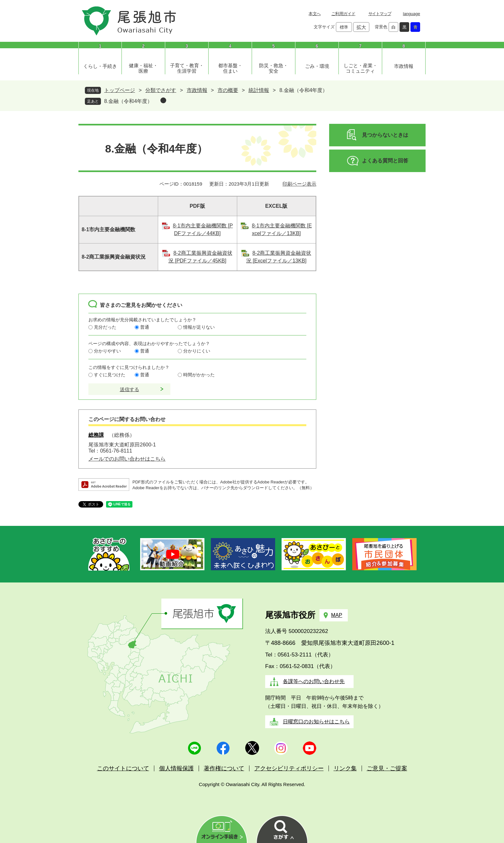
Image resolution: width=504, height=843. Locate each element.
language (412, 14)
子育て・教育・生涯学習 (187, 68)
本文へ (315, 14)
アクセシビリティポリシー (289, 768)
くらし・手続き (100, 66)
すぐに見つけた (110, 375)
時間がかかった (199, 375)
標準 (344, 27)
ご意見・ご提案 (387, 768)
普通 (145, 327)
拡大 (361, 27)
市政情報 (404, 66)
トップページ (120, 90)
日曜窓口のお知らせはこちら (316, 722)
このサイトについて (123, 768)
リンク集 (345, 768)
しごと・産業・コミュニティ (360, 68)
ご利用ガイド (343, 14)
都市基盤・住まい (230, 68)
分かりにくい (197, 351)
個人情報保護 (176, 768)
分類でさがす (161, 90)
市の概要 (228, 90)
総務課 (96, 435)
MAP (337, 615)
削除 (163, 100)
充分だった (105, 327)
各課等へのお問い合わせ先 (314, 681)
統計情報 (259, 90)
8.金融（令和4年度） (128, 101)
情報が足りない (199, 327)
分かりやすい (107, 351)
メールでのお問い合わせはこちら (127, 459)
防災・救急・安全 (274, 68)
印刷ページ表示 (299, 184)
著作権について (224, 768)
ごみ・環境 (317, 66)
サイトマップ (380, 14)
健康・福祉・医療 (143, 68)
